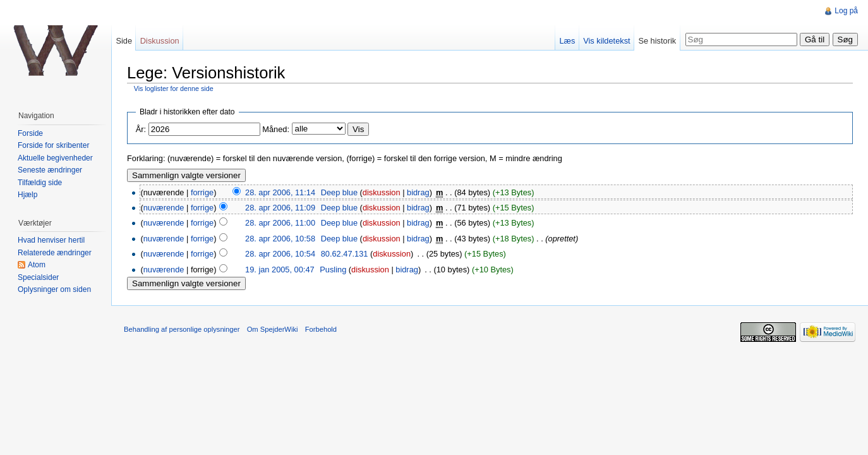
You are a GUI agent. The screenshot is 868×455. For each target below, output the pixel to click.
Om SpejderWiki (273, 329)
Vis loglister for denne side (174, 88)
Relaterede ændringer (55, 253)
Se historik (657, 41)
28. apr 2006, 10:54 (280, 254)
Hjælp (27, 195)
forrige (202, 192)
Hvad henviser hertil (51, 240)
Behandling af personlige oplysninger (182, 329)
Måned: (276, 129)
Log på (846, 11)
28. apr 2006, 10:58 (280, 239)
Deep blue (339, 192)
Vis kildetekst (606, 41)
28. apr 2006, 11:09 (280, 208)
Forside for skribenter (53, 145)
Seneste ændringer (50, 170)
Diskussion (160, 41)
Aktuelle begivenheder (55, 158)
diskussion (382, 192)
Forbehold (321, 329)
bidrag (418, 192)
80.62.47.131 (345, 254)
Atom (37, 265)
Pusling (333, 270)
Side (124, 41)
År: (141, 129)
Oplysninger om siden (54, 289)
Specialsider (38, 277)
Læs (567, 41)
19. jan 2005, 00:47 (280, 270)
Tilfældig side (40, 183)
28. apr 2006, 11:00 (280, 223)
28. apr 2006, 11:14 (280, 192)
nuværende (164, 208)
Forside (30, 133)
